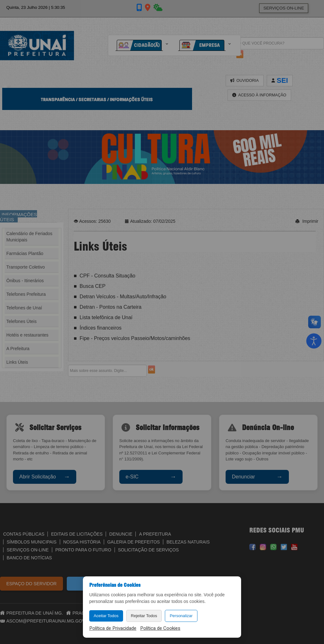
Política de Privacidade (113, 628)
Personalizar (181, 616)
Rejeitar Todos (144, 616)
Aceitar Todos (106, 616)
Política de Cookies (160, 628)
